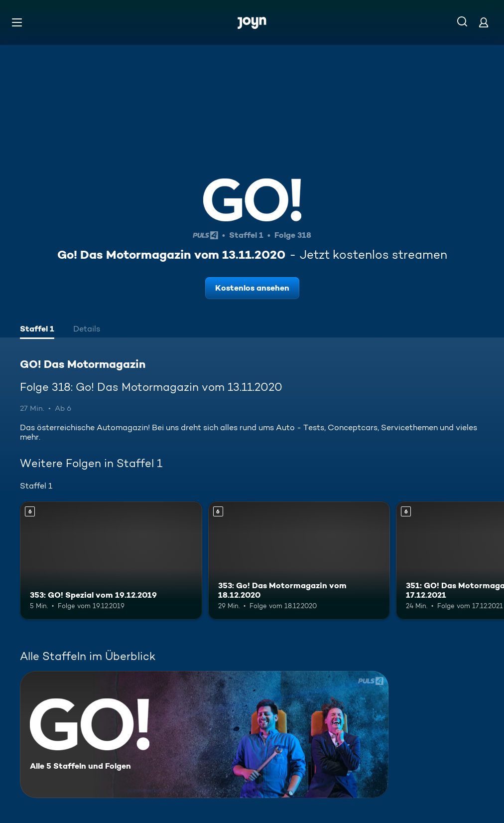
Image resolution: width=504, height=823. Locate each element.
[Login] (484, 22)
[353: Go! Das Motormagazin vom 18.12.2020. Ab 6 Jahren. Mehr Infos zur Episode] (299, 561)
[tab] (37, 330)
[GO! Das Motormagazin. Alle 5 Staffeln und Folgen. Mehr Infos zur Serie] (204, 735)
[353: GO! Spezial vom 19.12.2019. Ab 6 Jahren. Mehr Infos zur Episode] (111, 561)
